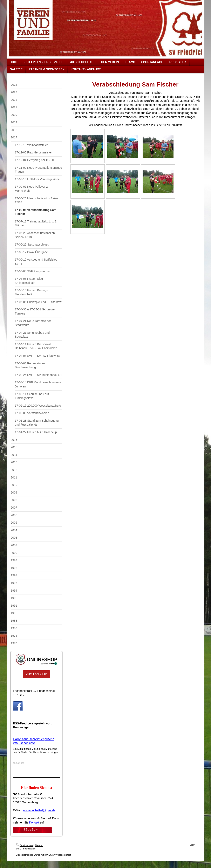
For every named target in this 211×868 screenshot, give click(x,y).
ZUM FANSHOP (36, 674)
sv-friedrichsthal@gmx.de (39, 810)
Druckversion (24, 845)
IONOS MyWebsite (54, 855)
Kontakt (34, 822)
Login (192, 845)
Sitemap (39, 845)
